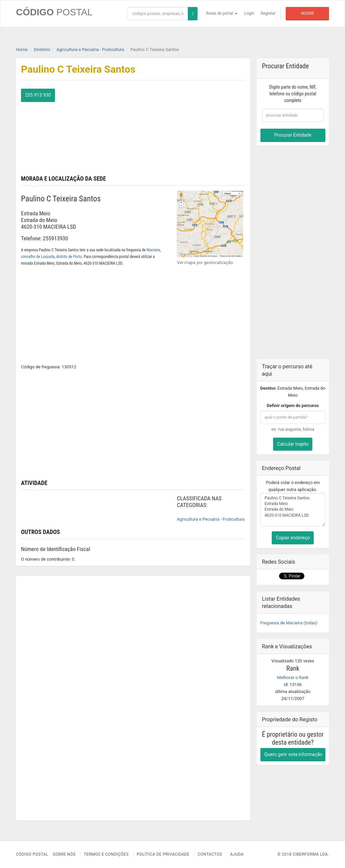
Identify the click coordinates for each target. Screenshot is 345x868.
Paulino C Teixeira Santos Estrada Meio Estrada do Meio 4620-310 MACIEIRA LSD (293, 510)
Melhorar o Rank (293, 677)
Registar (268, 13)
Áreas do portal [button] (222, 13)
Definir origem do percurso (293, 405)
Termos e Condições (106, 854)
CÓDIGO (54, 12)
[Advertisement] (191, 130)
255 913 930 (38, 95)
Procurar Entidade (293, 135)
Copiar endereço (293, 538)
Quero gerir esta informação (293, 754)
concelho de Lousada (38, 257)
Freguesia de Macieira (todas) (289, 623)
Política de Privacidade (163, 854)
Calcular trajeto (293, 444)
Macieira (153, 250)
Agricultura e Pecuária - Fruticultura (211, 519)
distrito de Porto (69, 257)
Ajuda (237, 854)
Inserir (307, 13)
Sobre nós (64, 854)
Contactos (210, 854)
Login (249, 13)
